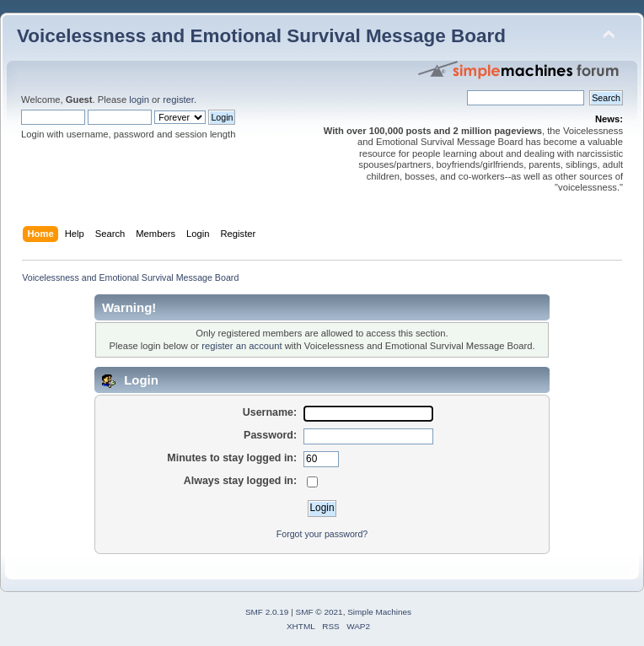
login (139, 100)
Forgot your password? (322, 534)
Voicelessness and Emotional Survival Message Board (261, 36)
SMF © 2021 (319, 612)
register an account (241, 346)
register (178, 100)
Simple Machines (379, 612)
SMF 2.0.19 (267, 612)
